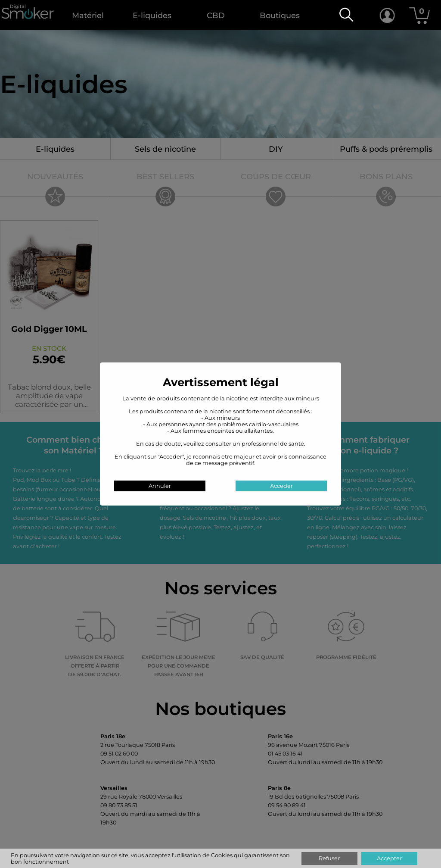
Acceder (281, 486)
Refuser (329, 858)
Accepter (389, 858)
